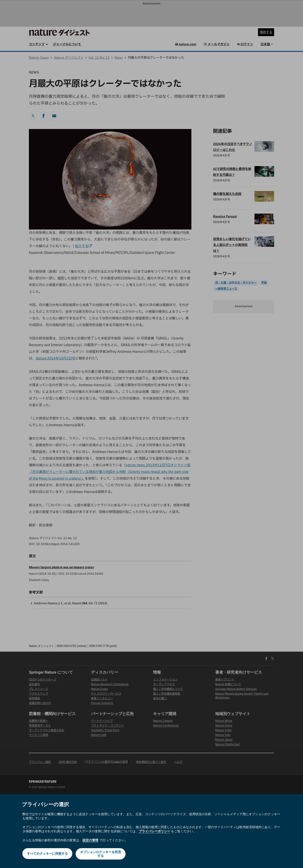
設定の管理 (90, 840)
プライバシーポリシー (154, 831)
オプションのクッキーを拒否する (101, 854)
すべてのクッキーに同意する (47, 854)
